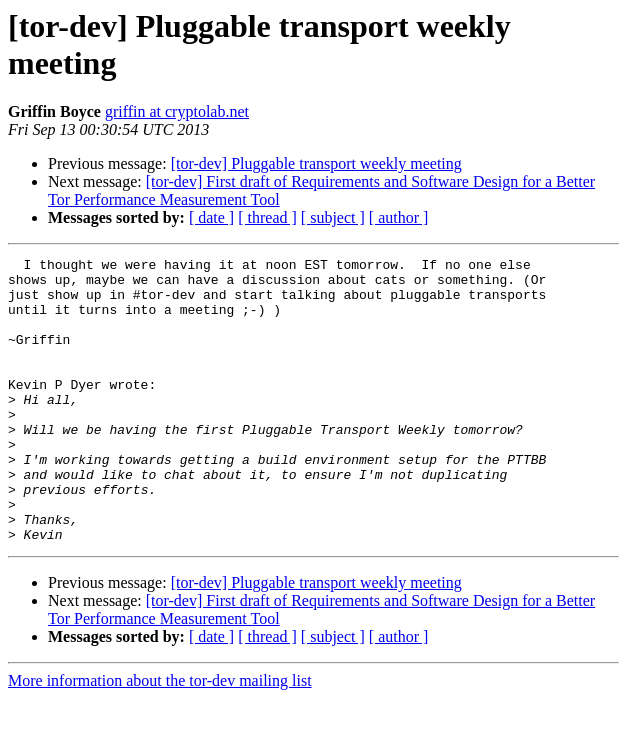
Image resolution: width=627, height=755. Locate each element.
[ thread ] (267, 217)
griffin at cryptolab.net (177, 111)
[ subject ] (333, 217)
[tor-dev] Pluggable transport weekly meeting (316, 163)
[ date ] (211, 217)
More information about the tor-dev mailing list (160, 737)
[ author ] (399, 217)
